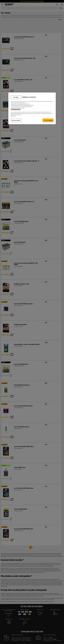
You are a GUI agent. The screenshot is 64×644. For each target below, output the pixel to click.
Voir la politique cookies (16, 109)
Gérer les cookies (16, 120)
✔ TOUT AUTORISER (48, 120)
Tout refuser (16, 97)
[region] (32, 108)
